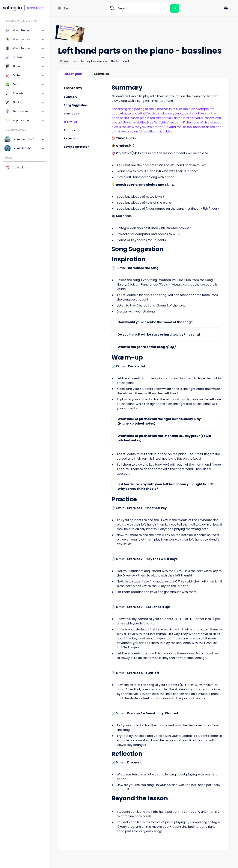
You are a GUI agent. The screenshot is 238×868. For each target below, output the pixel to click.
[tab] (73, 74)
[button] (226, 8)
